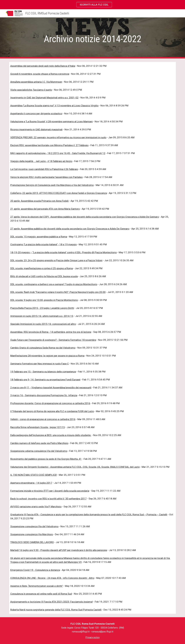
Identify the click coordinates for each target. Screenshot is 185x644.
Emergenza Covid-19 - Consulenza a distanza (35, 570)
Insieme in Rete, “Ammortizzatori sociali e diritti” (37, 586)
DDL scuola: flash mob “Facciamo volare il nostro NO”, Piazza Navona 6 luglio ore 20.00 (58, 292)
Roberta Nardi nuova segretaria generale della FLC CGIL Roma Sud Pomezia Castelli (56, 610)
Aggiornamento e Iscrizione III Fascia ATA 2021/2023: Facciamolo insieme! (52, 602)
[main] (93, 38)
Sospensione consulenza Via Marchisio (32, 534)
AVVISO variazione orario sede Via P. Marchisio (36, 507)
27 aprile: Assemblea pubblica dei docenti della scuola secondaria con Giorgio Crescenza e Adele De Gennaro (70, 229)
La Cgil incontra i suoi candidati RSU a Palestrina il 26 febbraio (44, 169)
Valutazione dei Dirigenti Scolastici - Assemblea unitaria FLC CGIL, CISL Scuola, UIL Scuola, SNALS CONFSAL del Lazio (75, 467)
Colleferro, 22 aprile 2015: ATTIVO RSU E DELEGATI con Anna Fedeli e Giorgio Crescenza (59, 193)
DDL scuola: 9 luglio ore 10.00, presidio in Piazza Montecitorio (44, 300)
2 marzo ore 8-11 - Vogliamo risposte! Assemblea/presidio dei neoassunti (51, 388)
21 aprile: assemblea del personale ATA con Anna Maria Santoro (45, 209)
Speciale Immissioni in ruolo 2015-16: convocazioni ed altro (43, 324)
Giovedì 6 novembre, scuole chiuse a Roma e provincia (40, 74)
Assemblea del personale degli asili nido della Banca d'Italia (43, 66)
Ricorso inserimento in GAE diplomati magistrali (36, 129)
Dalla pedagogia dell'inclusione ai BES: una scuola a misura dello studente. (51, 435)
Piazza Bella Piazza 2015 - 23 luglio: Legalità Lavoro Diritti (42, 308)
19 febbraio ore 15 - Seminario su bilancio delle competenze (43, 372)
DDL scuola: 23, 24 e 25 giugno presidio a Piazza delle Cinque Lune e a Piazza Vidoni (56, 260)
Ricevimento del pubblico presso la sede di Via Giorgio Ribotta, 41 (46, 459)
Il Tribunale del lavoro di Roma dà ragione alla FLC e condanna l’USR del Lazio (52, 411)
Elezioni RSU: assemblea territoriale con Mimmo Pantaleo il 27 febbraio (49, 145)
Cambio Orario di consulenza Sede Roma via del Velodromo (43, 348)
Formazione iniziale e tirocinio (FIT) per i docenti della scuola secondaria (50, 491)
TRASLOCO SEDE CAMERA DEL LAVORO (32, 542)
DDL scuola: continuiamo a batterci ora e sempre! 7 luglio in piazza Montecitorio (54, 284)
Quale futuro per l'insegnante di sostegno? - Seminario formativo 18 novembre (53, 340)
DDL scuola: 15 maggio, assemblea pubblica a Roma (39, 237)
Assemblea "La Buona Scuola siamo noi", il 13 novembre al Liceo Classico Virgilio (54, 106)
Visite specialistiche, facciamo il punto (31, 90)
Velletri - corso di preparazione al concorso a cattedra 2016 (43, 419)
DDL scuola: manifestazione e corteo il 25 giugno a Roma (42, 268)
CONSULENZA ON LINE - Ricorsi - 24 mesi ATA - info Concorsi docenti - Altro (52, 578)
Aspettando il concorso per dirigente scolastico (36, 114)
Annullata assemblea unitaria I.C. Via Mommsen (36, 82)
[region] (92, 5)
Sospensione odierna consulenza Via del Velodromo (39, 451)
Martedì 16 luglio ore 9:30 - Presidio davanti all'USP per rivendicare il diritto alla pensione (59, 550)
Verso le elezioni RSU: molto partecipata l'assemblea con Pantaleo (46, 177)
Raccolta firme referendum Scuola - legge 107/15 (38, 427)
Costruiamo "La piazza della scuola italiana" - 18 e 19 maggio (43, 244)
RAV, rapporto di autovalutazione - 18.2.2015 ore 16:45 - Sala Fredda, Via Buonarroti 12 (58, 153)
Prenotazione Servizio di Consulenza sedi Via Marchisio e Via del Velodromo (52, 185)
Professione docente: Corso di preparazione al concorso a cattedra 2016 (50, 403)
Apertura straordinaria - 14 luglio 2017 (31, 483)
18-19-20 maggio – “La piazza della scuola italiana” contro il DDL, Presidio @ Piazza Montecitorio (64, 252)
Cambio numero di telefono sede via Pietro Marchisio (39, 443)
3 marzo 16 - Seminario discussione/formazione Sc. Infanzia (44, 395)
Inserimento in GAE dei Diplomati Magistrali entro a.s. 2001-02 (44, 98)
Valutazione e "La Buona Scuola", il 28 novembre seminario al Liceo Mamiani (51, 122)
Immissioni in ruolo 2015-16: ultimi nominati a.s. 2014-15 (42, 316)
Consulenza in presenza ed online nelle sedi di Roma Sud (41, 594)
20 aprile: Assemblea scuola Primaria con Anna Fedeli (39, 201)
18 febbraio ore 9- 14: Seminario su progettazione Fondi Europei (45, 380)
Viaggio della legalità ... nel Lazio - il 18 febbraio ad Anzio (41, 161)
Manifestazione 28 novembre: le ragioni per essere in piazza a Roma (47, 356)
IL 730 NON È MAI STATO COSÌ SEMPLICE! (34, 475)
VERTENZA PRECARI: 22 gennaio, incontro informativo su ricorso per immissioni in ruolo (58, 137)
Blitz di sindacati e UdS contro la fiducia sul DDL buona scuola (44, 276)
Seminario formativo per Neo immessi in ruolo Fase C (40, 364)
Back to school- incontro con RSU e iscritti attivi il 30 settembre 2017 (48, 499)
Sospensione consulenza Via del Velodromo (34, 526)
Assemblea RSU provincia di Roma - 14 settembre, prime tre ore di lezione (51, 332)
